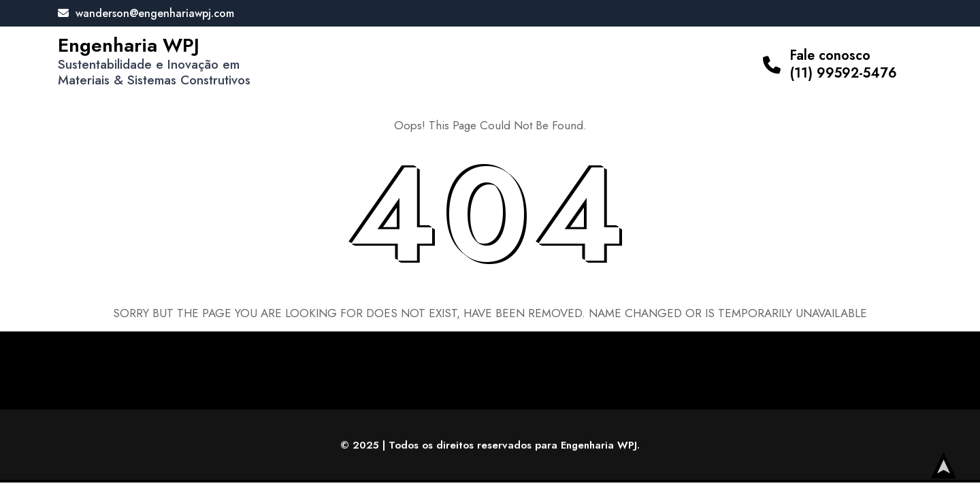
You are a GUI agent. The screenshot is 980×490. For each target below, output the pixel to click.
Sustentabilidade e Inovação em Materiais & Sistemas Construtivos (154, 72)
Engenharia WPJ (129, 45)
